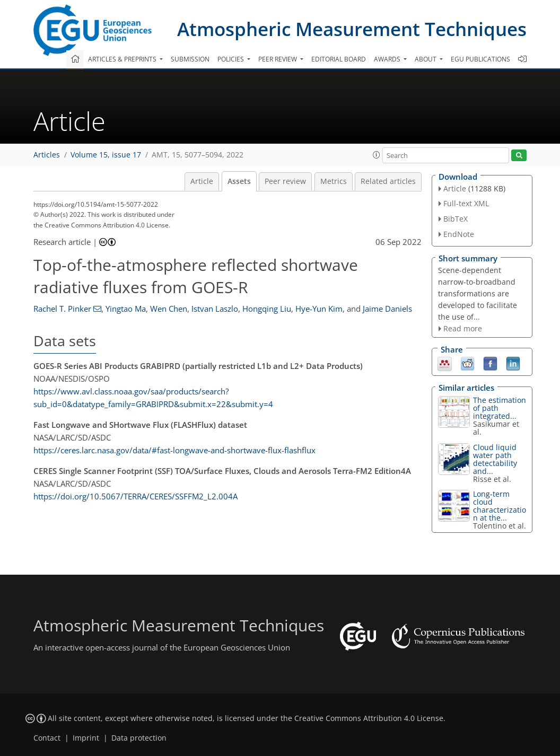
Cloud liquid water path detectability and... (495, 459)
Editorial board (339, 59)
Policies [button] (231, 59)
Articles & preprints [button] (123, 59)
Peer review (285, 181)
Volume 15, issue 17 (106, 155)
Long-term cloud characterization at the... (500, 506)
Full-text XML (466, 203)
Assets (239, 181)
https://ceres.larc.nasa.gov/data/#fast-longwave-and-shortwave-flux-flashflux (174, 450)
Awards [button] (388, 59)
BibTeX (456, 219)
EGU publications (480, 59)
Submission (190, 59)
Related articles (388, 181)
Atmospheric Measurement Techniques (352, 29)
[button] (377, 155)
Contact (47, 738)
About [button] (426, 59)
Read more (463, 328)
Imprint (86, 738)
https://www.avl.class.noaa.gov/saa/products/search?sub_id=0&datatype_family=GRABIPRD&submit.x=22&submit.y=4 (153, 398)
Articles (47, 155)
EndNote (459, 234)
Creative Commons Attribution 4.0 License (369, 718)
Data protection (139, 738)
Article (202, 181)
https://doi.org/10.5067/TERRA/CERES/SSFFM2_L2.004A (135, 496)
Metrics (334, 181)
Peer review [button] (278, 59)
